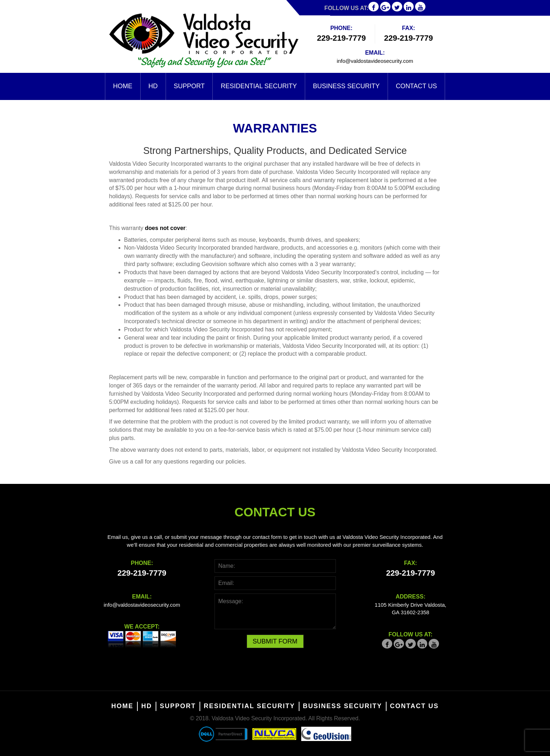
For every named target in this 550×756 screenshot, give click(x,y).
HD (153, 86)
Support (189, 86)
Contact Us (416, 86)
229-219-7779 (341, 38)
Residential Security (259, 86)
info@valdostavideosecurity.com (375, 61)
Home (123, 86)
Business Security (346, 86)
